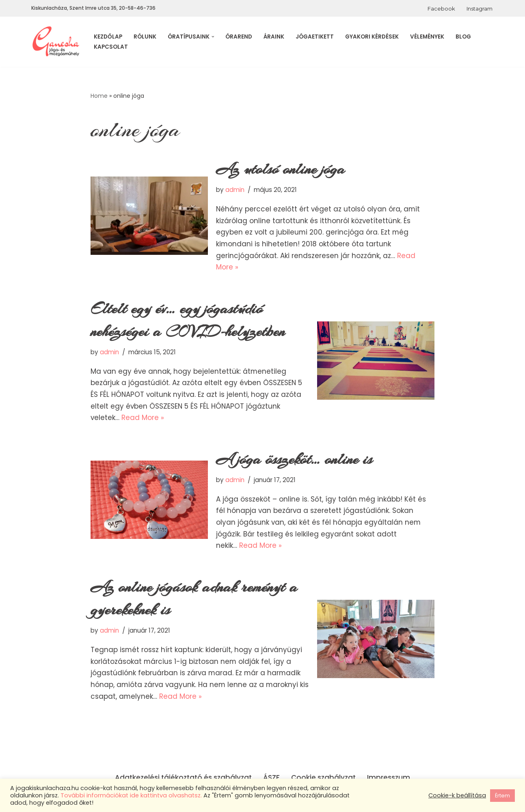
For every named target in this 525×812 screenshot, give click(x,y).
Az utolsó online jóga (281, 170)
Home (99, 96)
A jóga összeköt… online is (294, 461)
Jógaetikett (315, 37)
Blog (463, 37)
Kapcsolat (111, 47)
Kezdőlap (108, 37)
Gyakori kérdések (372, 37)
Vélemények (427, 37)
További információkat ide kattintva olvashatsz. (131, 795)
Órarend (239, 37)
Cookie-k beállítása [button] (457, 795)
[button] (213, 37)
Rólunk (145, 37)
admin (235, 190)
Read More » (143, 419)
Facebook (441, 9)
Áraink (274, 37)
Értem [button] (502, 796)
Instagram (480, 9)
